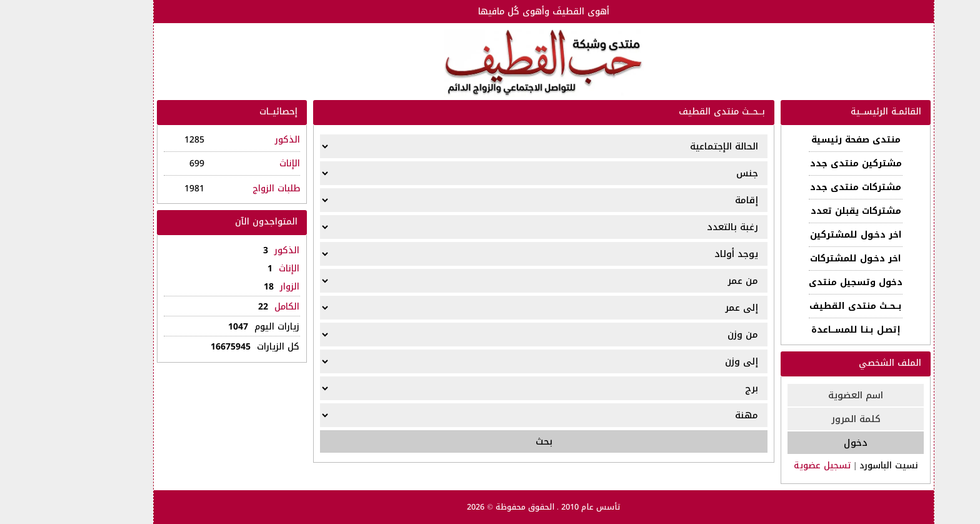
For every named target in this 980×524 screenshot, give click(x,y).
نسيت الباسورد (835, 466)
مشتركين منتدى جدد (802, 164)
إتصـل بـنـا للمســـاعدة (802, 330)
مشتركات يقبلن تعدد (802, 211)
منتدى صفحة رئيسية (802, 140)
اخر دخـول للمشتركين (802, 235)
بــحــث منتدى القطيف (802, 306)
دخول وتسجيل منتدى (802, 282)
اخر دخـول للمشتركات (802, 259)
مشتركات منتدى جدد (802, 187)
